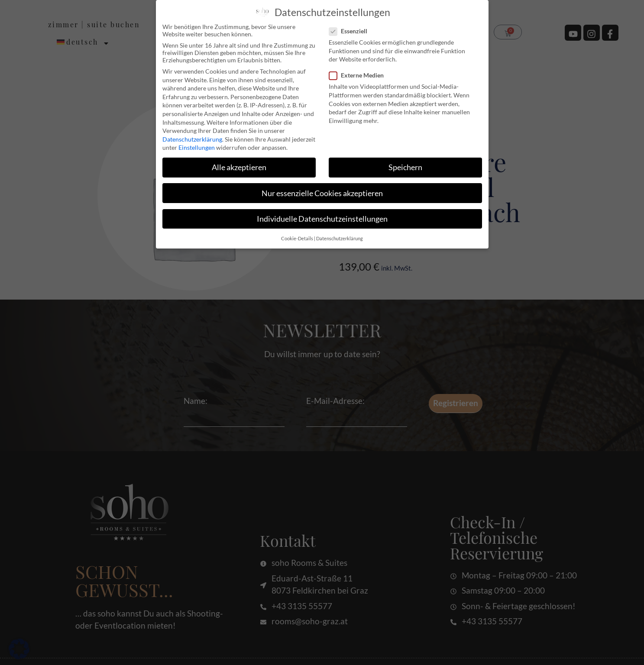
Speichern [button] (405, 167)
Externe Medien (359, 75)
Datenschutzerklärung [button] (340, 239)
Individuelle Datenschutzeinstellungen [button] (322, 219)
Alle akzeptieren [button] (239, 167)
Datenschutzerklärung (192, 139)
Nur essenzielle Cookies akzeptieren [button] (322, 193)
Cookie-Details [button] (297, 239)
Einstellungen (197, 147)
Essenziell (351, 31)
